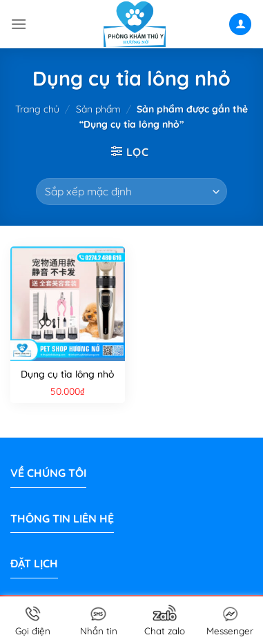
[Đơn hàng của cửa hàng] (131, 192)
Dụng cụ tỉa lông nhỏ (67, 374)
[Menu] (19, 24)
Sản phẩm (98, 109)
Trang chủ (37, 109)
